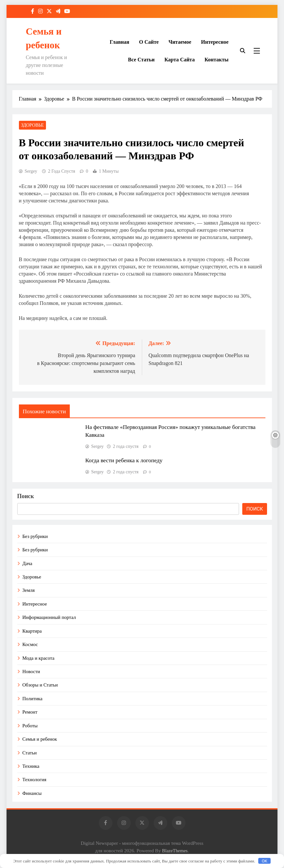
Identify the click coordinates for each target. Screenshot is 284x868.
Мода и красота (38, 658)
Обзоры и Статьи (40, 685)
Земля (29, 590)
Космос (30, 644)
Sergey (31, 171)
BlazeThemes (175, 851)
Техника (31, 766)
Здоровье (33, 125)
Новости (31, 671)
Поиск (26, 496)
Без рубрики (35, 536)
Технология (35, 780)
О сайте (149, 42)
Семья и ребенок (40, 739)
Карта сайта (179, 60)
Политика (33, 699)
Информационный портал (49, 617)
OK (265, 861)
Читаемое (180, 42)
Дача (27, 563)
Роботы (30, 726)
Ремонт (30, 712)
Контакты (217, 60)
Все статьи (142, 60)
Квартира (32, 631)
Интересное (215, 42)
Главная (120, 42)
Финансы (32, 793)
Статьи (30, 753)
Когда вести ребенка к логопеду (124, 460)
